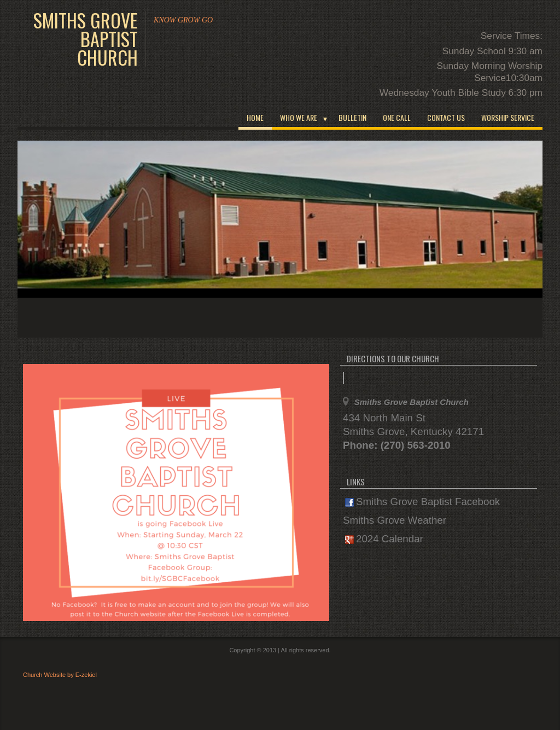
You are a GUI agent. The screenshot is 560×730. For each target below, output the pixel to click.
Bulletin (352, 117)
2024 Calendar (384, 539)
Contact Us (446, 117)
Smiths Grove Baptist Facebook (422, 502)
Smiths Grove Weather (395, 520)
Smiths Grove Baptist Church (86, 39)
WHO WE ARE (299, 117)
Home (255, 117)
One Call (397, 117)
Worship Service (508, 117)
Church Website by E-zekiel (60, 675)
